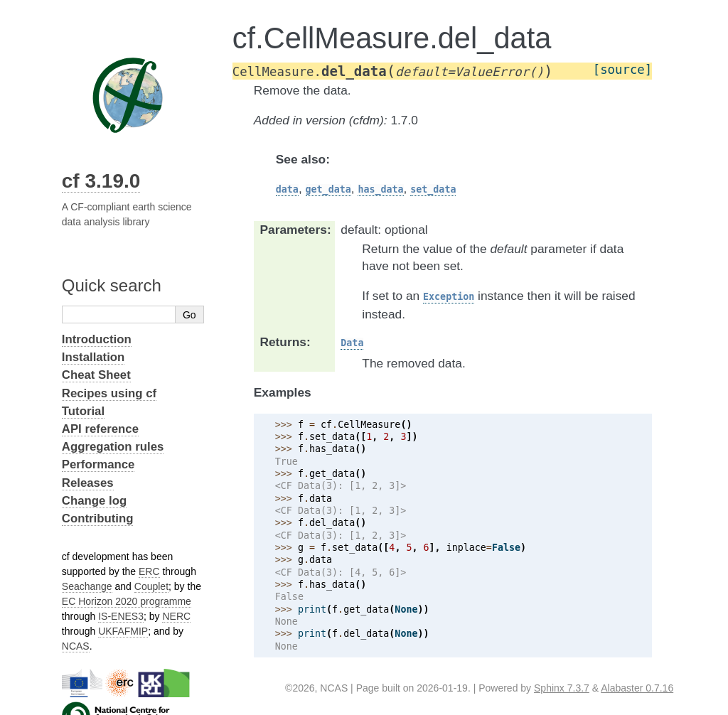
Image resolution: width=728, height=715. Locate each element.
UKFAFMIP (123, 631)
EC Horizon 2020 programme (127, 601)
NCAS (76, 646)
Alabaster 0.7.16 (637, 688)
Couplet (151, 586)
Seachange (87, 586)
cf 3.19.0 (101, 181)
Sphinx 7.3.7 (562, 688)
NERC (176, 616)
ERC (149, 571)
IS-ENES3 (121, 616)
